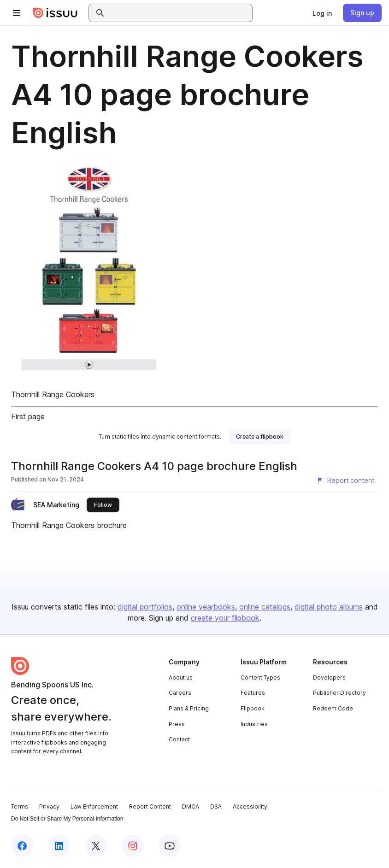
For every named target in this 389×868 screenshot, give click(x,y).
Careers (180, 693)
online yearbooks (206, 607)
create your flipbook (225, 618)
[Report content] (345, 481)
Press (177, 724)
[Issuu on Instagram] (133, 846)
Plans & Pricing (189, 708)
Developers (329, 677)
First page (28, 416)
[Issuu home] (55, 13)
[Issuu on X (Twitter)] (96, 846)
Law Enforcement (94, 806)
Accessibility (250, 806)
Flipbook (253, 708)
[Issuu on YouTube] (170, 846)
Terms (20, 806)
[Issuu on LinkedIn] (59, 846)
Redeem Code (333, 708)
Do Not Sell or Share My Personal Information (67, 819)
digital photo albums (329, 607)
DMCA (191, 806)
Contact (179, 739)
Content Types (260, 677)
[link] (322, 13)
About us (181, 677)
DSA (216, 806)
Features (253, 693)
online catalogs (265, 607)
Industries (254, 724)
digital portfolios (145, 607)
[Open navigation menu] (17, 13)
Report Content (150, 806)
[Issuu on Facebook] (22, 846)
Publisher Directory (339, 693)
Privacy (49, 806)
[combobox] (179, 13)
